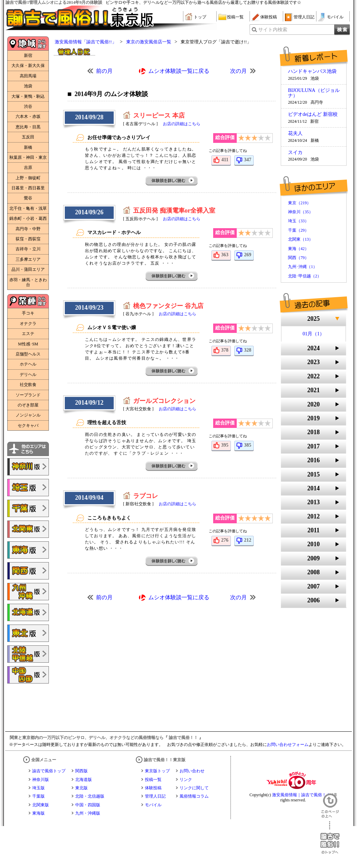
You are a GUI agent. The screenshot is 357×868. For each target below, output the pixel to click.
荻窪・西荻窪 (28, 239)
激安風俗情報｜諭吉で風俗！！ (301, 795)
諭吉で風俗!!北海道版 (28, 612)
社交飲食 (28, 385)
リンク (186, 780)
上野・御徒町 (28, 178)
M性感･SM (28, 344)
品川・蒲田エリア (28, 269)
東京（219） (299, 203)
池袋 (28, 86)
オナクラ (28, 324)
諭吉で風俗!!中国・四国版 (28, 675)
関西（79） (298, 258)
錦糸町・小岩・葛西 (28, 218)
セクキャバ (28, 426)
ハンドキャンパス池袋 (312, 71)
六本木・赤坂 (28, 117)
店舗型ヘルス (28, 354)
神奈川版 (41, 780)
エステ (28, 334)
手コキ (28, 313)
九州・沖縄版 (88, 813)
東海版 (38, 813)
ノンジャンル (28, 415)
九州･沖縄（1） (303, 267)
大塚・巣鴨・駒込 (28, 96)
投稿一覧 (235, 17)
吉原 (28, 167)
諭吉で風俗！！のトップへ (330, 838)
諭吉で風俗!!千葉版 (28, 508)
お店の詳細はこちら (182, 124)
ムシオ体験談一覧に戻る (179, 71)
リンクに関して (194, 788)
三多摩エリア (28, 259)
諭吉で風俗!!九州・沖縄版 (28, 592)
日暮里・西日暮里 (28, 188)
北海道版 (84, 780)
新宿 (28, 55)
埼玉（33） (298, 221)
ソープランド (28, 395)
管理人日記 (304, 17)
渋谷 (28, 106)
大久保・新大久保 (28, 66)
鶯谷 (28, 198)
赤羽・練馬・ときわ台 (28, 282)
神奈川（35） (301, 212)
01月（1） (314, 334)
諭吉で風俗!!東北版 (28, 633)
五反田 (28, 137)
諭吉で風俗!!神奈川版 (28, 467)
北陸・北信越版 (90, 796)
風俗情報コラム (194, 796)
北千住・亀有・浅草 (28, 208)
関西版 (81, 771)
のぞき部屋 (28, 405)
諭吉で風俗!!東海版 (28, 550)
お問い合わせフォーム (288, 745)
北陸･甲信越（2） (305, 276)
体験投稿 (269, 17)
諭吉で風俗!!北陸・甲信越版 (28, 654)
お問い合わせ (192, 771)
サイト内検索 (273, 30)
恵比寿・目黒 (28, 127)
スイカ (295, 153)
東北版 (81, 788)
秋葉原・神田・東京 (28, 157)
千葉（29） (298, 230)
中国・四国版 (88, 805)
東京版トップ (157, 771)
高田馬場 (28, 76)
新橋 (28, 147)
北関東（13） (301, 239)
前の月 (104, 71)
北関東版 (41, 805)
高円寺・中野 (28, 229)
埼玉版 (38, 788)
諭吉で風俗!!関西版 (28, 571)
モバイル (335, 17)
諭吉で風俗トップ (49, 771)
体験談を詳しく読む (172, 181)
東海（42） (298, 249)
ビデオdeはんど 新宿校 (313, 114)
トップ (200, 17)
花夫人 (295, 134)
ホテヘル (28, 364)
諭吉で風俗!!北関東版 (28, 529)
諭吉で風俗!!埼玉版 (28, 488)
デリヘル (28, 375)
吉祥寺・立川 (28, 249)
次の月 (238, 71)
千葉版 (38, 796)
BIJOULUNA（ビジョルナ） (314, 93)
